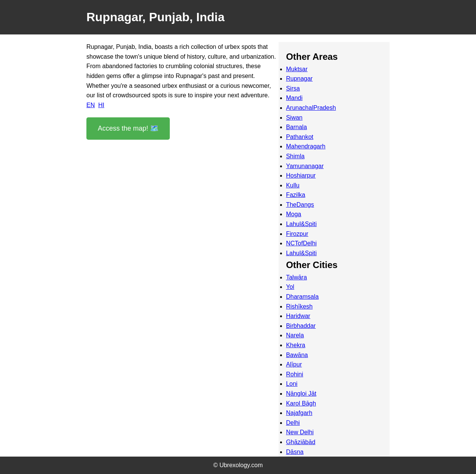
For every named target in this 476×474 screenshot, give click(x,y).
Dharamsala (302, 297)
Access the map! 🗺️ (128, 128)
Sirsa (293, 88)
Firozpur (297, 234)
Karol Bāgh (301, 403)
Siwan (294, 118)
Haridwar (298, 316)
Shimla (295, 156)
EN (91, 105)
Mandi (294, 98)
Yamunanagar (305, 166)
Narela (295, 335)
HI (101, 105)
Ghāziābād (301, 442)
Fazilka (296, 195)
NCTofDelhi (301, 243)
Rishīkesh (299, 306)
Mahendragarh (306, 146)
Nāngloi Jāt (301, 394)
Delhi (293, 423)
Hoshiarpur (301, 175)
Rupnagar (299, 79)
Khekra (296, 345)
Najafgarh (299, 413)
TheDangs (300, 205)
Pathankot (300, 137)
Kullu (293, 185)
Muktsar (297, 69)
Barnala (297, 127)
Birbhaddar (301, 326)
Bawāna (297, 355)
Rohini (295, 374)
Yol (290, 287)
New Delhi (300, 432)
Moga (294, 214)
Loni (292, 384)
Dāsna (295, 452)
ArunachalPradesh (311, 108)
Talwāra (297, 277)
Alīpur (294, 364)
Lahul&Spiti (301, 224)
